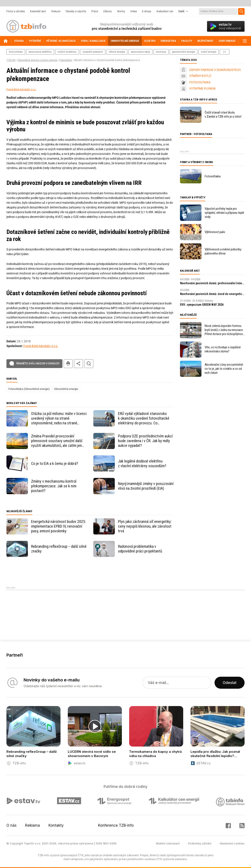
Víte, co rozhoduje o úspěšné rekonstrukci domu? (223, 349)
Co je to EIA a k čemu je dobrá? (55, 463)
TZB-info (11, 60)
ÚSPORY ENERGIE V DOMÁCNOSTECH (215, 70)
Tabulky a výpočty (76, 11)
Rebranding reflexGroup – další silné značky (59, 549)
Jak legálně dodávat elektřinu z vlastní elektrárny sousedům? (142, 463)
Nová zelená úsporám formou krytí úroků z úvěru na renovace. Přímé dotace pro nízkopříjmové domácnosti (225, 330)
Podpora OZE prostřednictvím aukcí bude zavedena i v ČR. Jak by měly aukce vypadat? (145, 441)
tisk (68, 364)
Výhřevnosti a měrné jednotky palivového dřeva (223, 251)
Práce (95, 11)
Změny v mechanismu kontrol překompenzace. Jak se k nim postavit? (54, 486)
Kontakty (56, 825)
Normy (121, 11)
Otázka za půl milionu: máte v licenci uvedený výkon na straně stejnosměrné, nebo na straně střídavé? (59, 418)
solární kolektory (67, 52)
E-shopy (147, 11)
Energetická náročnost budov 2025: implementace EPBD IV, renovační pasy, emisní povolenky (58, 526)
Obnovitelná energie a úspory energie (37, 60)
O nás (11, 825)
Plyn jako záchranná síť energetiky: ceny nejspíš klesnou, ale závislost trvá (145, 526)
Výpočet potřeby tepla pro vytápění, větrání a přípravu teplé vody (224, 213)
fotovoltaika (16, 52)
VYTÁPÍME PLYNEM (202, 88)
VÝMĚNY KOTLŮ (200, 76)
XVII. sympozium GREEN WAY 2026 (202, 305)
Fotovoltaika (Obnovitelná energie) (29, 389)
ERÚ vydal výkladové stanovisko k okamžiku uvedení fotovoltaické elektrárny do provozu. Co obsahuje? (144, 418)
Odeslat (230, 683)
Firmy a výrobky (16, 11)
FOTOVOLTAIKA (200, 82)
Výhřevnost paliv (215, 232)
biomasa (161, 52)
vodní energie (209, 52)
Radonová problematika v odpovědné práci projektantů (140, 549)
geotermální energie (184, 52)
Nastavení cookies (232, 843)
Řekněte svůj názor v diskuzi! (38, 363)
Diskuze (56, 11)
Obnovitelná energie (66, 389)
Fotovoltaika (66, 60)
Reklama (33, 825)
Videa (134, 11)
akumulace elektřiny (40, 52)
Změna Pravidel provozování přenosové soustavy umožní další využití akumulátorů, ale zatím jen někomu (57, 441)
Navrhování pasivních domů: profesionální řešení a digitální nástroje (212, 283)
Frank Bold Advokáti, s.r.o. (21, 90)
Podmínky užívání (200, 843)
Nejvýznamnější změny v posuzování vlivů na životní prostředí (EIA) (146, 486)
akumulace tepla (141, 52)
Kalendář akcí (38, 11)
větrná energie (117, 52)
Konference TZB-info (116, 825)
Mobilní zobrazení (168, 843)
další (225, 52)
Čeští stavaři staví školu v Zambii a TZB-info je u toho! (223, 114)
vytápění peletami (93, 52)
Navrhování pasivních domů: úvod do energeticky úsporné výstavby (212, 294)
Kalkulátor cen (165, 11)
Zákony (107, 11)
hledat (89, 364)
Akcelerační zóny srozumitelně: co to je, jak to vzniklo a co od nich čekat (224, 369)
